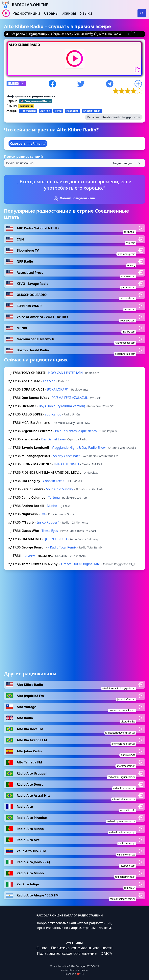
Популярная (28, 111)
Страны (51, 13)
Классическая (92, 111)
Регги (58, 111)
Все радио (15, 34)
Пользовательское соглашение (67, 953)
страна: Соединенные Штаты (74, 34)
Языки (86, 13)
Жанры (69, 13)
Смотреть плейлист (28, 144)
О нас (42, 948)
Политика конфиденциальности (82, 948)
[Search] (142, 13)
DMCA (106, 953)
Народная (72, 111)
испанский (26, 106)
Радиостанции (26, 13)
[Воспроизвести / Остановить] (6, 13)
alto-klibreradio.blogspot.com (120, 117)
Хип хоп (45, 111)
